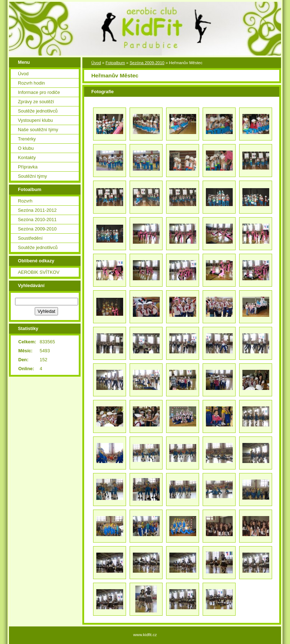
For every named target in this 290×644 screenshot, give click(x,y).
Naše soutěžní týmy (38, 130)
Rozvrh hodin (31, 83)
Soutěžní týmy (32, 176)
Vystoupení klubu (35, 120)
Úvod (23, 74)
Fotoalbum (115, 63)
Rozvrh (25, 201)
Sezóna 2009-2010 (37, 229)
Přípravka (28, 167)
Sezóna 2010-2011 (37, 220)
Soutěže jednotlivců (38, 111)
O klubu (26, 148)
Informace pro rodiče (39, 92)
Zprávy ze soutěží (36, 102)
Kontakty (27, 158)
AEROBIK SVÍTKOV (39, 272)
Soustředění (30, 238)
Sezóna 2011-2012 (37, 210)
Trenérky (27, 139)
